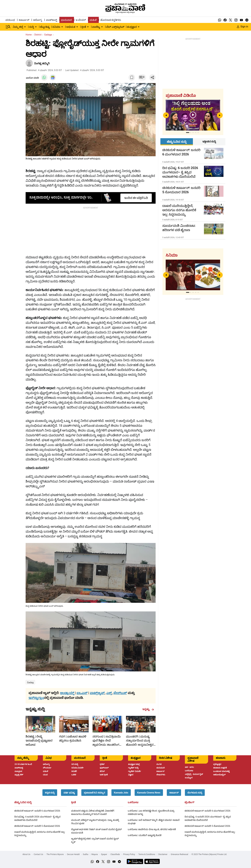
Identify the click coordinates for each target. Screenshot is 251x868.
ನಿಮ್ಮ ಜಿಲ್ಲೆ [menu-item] (18, 27)
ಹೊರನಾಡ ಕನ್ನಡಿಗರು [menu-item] (111, 20)
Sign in (243, 27)
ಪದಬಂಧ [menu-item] (10, 20)
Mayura (95, 854)
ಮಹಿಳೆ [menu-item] (93, 20)
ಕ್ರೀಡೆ (73, 802)
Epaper (104, 854)
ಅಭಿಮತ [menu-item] (71, 27)
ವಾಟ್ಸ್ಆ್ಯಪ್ (97, 693)
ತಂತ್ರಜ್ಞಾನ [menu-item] (132, 27)
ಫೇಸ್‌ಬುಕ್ (120, 693)
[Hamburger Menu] (8, 27)
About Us (26, 854)
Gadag (30, 682)
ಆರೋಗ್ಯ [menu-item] (38, 20)
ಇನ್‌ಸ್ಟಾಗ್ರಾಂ (36, 698)
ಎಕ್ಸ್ (109, 693)
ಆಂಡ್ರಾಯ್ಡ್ (67, 693)
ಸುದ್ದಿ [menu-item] (32, 27)
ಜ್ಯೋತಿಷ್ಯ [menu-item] (45, 27)
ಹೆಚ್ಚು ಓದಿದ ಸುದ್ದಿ (23, 802)
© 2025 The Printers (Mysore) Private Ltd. (209, 854)
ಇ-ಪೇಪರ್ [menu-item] (81, 20)
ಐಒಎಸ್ (82, 693)
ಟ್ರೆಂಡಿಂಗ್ (189, 802)
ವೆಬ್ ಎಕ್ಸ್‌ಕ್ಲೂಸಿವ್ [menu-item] (115, 27)
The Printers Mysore (55, 854)
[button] (50, 793)
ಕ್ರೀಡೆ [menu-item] (84, 27)
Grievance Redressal (180, 854)
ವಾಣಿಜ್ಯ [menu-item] (96, 27)
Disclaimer (163, 854)
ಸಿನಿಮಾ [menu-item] (56, 27)
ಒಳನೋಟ (133, 802)
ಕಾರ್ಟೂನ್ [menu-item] (24, 20)
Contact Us (38, 854)
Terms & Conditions (147, 854)
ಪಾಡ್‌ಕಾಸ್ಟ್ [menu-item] (52, 20)
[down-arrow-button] (25, 27)
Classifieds (115, 854)
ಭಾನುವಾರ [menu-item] (66, 20)
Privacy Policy (129, 854)
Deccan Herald (73, 854)
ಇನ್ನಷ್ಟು (148, 709)
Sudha (86, 854)
